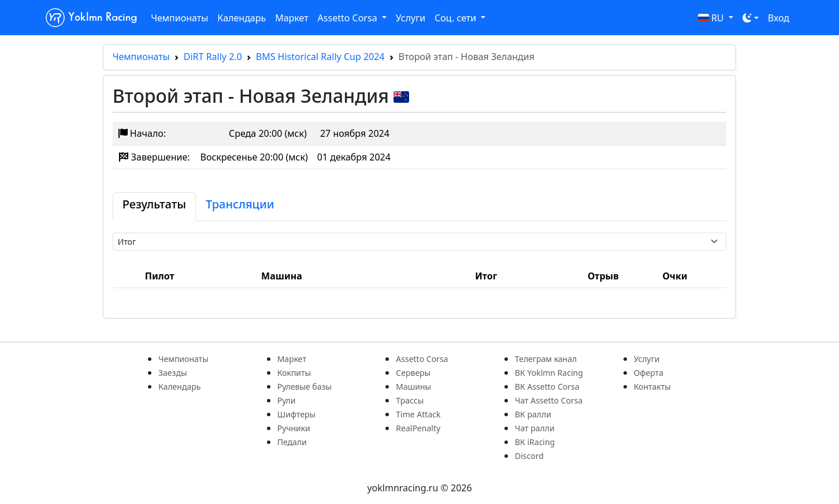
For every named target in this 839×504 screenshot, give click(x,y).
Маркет (292, 18)
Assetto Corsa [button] (349, 18)
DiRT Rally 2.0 (213, 57)
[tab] (154, 207)
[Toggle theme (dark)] (751, 18)
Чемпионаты (179, 18)
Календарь (242, 18)
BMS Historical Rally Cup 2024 (320, 57)
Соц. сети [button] (456, 18)
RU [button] (712, 18)
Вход (779, 18)
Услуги (411, 18)
